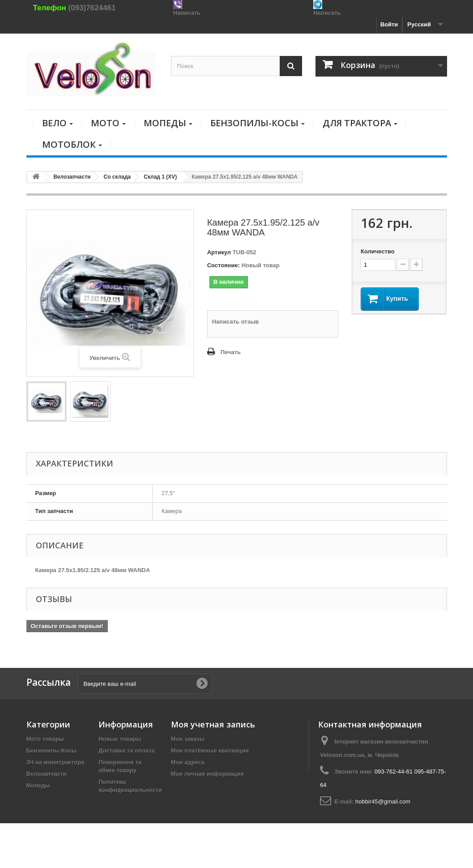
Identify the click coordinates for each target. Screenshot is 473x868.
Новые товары (120, 739)
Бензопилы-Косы (51, 750)
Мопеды (38, 785)
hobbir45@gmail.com (383, 802)
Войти (389, 24)
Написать (187, 13)
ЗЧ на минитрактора (55, 762)
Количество (378, 251)
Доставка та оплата (126, 750)
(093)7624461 (92, 8)
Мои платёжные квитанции (210, 750)
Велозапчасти (47, 774)
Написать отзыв (236, 322)
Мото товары (45, 739)
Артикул (219, 252)
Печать (231, 352)
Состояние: (224, 265)
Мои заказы (188, 739)
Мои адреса (188, 762)
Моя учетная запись (213, 724)
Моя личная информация (207, 774)
